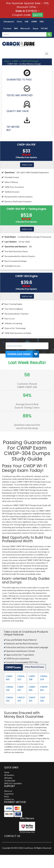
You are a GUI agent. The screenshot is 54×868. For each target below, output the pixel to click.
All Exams (8, 778)
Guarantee (9, 794)
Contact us (9, 799)
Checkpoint (9, 22)
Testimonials (10, 781)
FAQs (7, 796)
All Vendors (9, 775)
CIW (27, 22)
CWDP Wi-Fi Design (30, 61)
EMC (42, 22)
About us (8, 791)
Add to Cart (27, 165)
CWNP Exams (13, 667)
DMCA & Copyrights (13, 783)
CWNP (34, 22)
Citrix (19, 22)
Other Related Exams (34, 667)
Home (7, 61)
